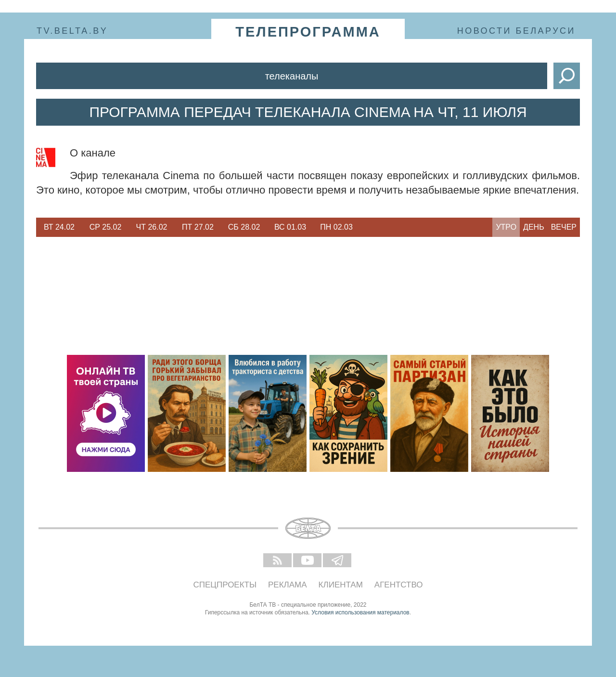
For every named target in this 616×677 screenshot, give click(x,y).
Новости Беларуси (516, 31)
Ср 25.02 (106, 227)
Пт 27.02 (198, 227)
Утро (506, 227)
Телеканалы (292, 76)
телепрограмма (308, 32)
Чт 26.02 (152, 227)
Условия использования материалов (360, 612)
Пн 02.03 (336, 227)
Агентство (399, 585)
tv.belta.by (72, 31)
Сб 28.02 (244, 227)
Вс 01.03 (290, 227)
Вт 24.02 (59, 227)
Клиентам (341, 585)
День (534, 227)
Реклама (288, 585)
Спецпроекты (225, 585)
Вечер (564, 227)
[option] (59, 227)
